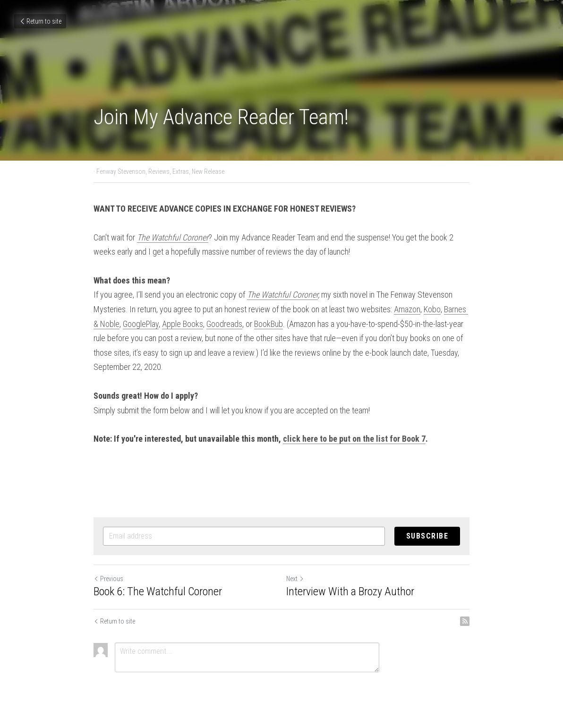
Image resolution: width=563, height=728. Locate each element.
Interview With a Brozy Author (350, 591)
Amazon (407, 309)
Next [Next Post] (295, 579)
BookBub (269, 324)
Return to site (40, 21)
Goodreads (224, 324)
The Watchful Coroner (282, 295)
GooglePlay (141, 324)
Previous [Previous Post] (108, 579)
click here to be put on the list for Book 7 (354, 439)
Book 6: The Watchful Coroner (158, 591)
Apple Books (183, 324)
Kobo (432, 309)
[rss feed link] (465, 621)
